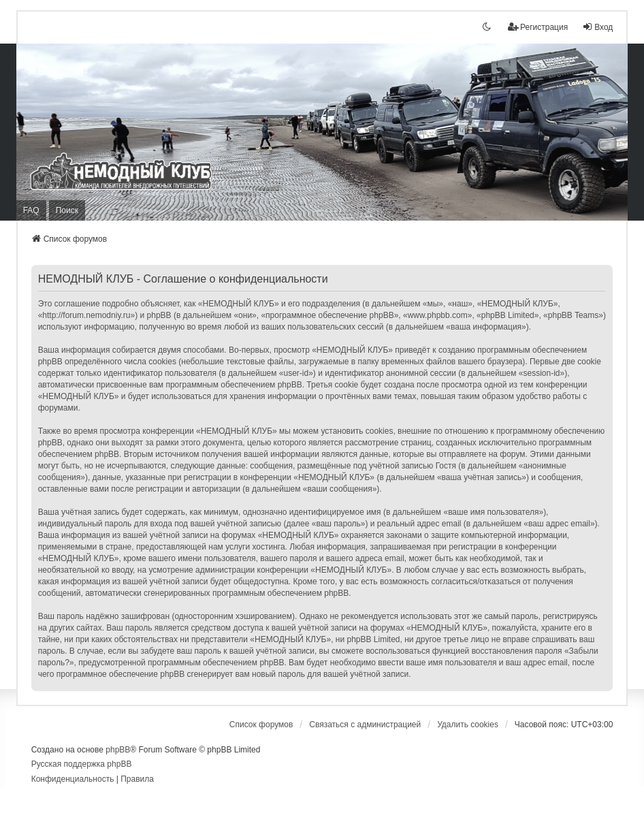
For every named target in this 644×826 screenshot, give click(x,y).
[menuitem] (73, 780)
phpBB (118, 750)
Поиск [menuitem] (67, 210)
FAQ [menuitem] (31, 210)
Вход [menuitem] (597, 27)
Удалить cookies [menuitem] (468, 725)
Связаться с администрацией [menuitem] (365, 725)
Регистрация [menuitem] (538, 27)
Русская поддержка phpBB (82, 764)
